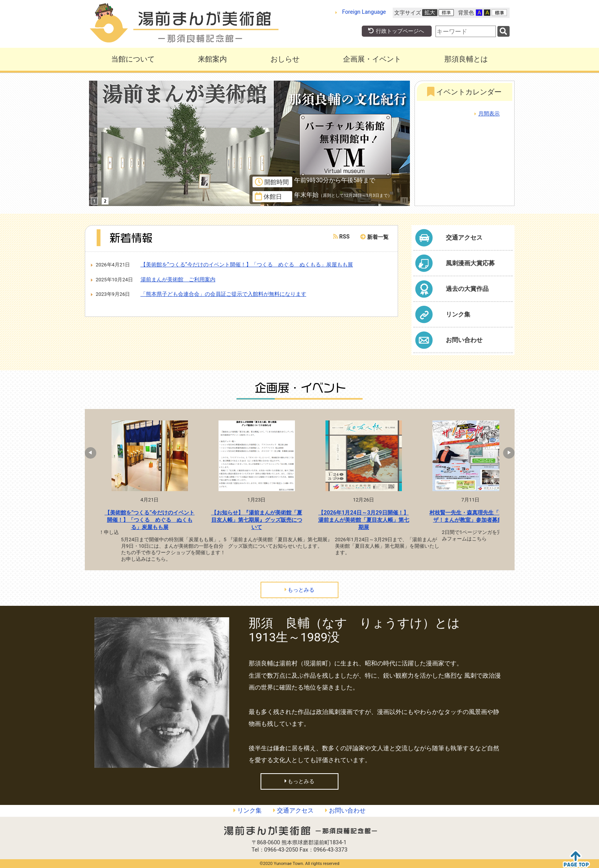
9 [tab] (333, 576)
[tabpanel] (150, 493)
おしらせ (285, 59)
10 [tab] (345, 576)
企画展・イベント (372, 59)
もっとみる (300, 590)
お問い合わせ (345, 810)
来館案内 (212, 59)
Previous (94, 453)
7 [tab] (311, 576)
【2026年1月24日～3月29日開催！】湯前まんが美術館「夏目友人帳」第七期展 (364, 520)
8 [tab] (322, 576)
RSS (341, 237)
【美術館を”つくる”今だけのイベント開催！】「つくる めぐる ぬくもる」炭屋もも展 (150, 520)
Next (505, 453)
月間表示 (489, 114)
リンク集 (248, 810)
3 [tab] (265, 576)
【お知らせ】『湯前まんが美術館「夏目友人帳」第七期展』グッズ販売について (257, 520)
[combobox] (466, 31)
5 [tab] (288, 576)
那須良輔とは (466, 59)
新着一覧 (378, 237)
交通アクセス (293, 810)
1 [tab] (242, 576)
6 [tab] (299, 576)
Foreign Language (364, 12)
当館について (133, 59)
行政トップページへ (396, 31)
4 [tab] (276, 576)
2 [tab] (253, 576)
